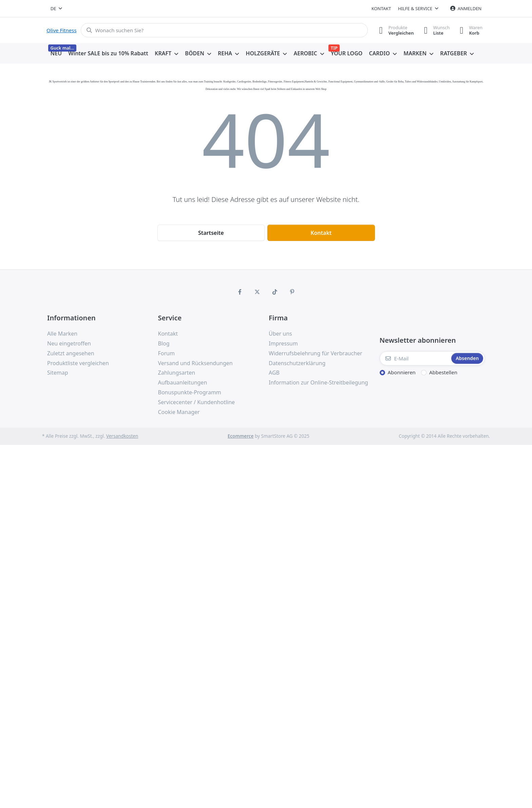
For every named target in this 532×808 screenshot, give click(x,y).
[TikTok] (275, 292)
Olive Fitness (62, 30)
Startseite (211, 233)
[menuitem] (56, 54)
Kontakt (381, 8)
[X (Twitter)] (257, 292)
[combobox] (56, 8)
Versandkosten (122, 436)
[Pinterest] (292, 292)
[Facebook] (240, 292)
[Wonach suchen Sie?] (224, 30)
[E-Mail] (415, 358)
